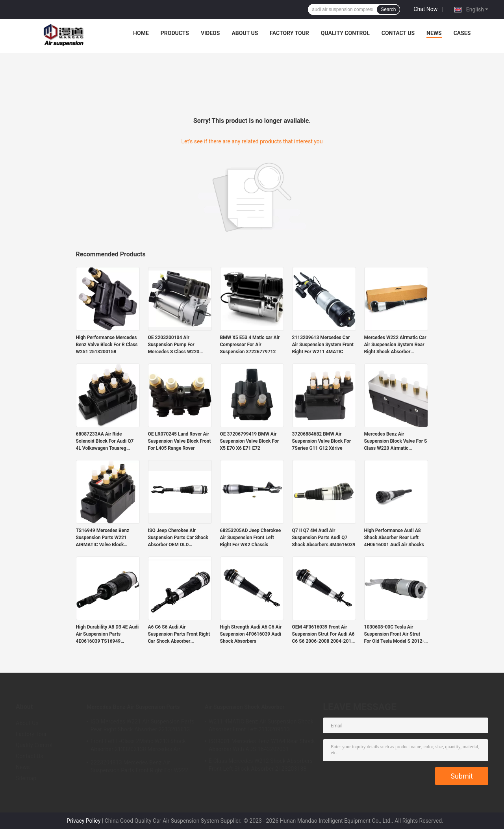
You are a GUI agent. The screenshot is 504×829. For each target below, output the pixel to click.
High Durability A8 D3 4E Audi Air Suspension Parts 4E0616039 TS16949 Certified (107, 634)
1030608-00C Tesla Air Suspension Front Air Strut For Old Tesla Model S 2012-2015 (394, 634)
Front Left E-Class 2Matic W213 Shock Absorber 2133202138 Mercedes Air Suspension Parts (138, 746)
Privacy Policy (83, 821)
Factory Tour (289, 33)
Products (175, 33)
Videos (210, 33)
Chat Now (425, 9)
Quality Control (345, 33)
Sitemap (26, 778)
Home (141, 33)
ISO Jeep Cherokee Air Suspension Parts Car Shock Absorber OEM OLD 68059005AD (178, 538)
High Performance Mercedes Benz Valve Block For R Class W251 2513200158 (107, 345)
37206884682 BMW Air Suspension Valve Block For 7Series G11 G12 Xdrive (322, 441)
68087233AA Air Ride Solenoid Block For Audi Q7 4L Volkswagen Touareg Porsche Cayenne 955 (105, 441)
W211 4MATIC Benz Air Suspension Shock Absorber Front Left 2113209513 (261, 725)
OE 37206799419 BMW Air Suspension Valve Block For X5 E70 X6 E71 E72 (250, 441)
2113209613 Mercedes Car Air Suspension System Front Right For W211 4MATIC (323, 345)
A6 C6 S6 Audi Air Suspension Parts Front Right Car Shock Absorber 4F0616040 (179, 634)
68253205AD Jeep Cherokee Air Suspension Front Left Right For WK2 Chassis (251, 538)
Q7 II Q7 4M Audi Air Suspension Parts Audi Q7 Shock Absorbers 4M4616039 (324, 538)
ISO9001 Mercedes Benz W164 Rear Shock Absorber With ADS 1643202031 (262, 745)
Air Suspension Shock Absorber (245, 707)
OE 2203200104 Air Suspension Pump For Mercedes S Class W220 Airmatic (174, 345)
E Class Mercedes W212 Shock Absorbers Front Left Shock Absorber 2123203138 (261, 765)
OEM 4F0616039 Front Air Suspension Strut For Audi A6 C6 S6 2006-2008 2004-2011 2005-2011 (323, 634)
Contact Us (398, 33)
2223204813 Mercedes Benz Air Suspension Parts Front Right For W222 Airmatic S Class (139, 768)
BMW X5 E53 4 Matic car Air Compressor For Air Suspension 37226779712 (250, 345)
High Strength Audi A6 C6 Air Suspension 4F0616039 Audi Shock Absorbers (251, 634)
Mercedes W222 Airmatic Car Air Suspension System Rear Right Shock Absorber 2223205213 (395, 345)
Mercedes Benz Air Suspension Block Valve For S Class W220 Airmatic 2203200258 (396, 441)
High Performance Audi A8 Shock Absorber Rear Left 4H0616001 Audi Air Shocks (394, 538)
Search (388, 9)
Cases (462, 33)
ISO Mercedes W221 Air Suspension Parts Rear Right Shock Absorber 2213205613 (143, 725)
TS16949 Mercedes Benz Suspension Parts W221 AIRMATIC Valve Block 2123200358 (103, 538)
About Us (245, 33)
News (434, 33)
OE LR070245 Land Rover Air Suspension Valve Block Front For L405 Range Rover (180, 441)
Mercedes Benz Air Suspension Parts (133, 707)
